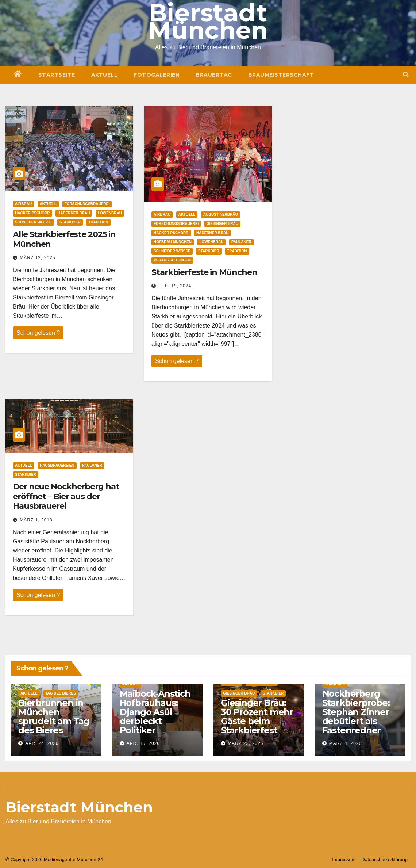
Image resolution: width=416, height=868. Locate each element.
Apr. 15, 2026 (143, 743)
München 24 (90, 859)
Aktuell (105, 75)
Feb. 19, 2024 (175, 286)
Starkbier (70, 222)
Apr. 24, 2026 (42, 743)
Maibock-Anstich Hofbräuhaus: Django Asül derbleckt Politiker (155, 712)
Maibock (131, 684)
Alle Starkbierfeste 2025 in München (64, 239)
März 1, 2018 (36, 520)
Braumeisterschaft (281, 75)
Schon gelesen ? (38, 333)
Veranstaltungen (172, 260)
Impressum (344, 859)
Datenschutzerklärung (385, 859)
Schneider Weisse (33, 222)
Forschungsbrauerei (87, 204)
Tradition (98, 222)
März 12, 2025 (37, 258)
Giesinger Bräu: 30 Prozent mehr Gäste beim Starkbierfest (257, 716)
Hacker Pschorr (32, 213)
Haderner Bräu (74, 213)
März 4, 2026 (345, 743)
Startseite (57, 75)
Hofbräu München (173, 242)
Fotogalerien (157, 75)
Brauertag (214, 75)
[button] (406, 75)
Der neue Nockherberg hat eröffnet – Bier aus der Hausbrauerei (66, 496)
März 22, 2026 (245, 743)
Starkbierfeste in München (204, 272)
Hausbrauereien (57, 465)
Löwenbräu (110, 213)
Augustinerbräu (221, 215)
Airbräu (23, 204)
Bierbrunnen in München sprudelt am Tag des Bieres (54, 716)
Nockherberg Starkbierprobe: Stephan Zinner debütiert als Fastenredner (356, 712)
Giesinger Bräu (222, 224)
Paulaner (241, 242)
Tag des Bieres (61, 693)
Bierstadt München (79, 807)
